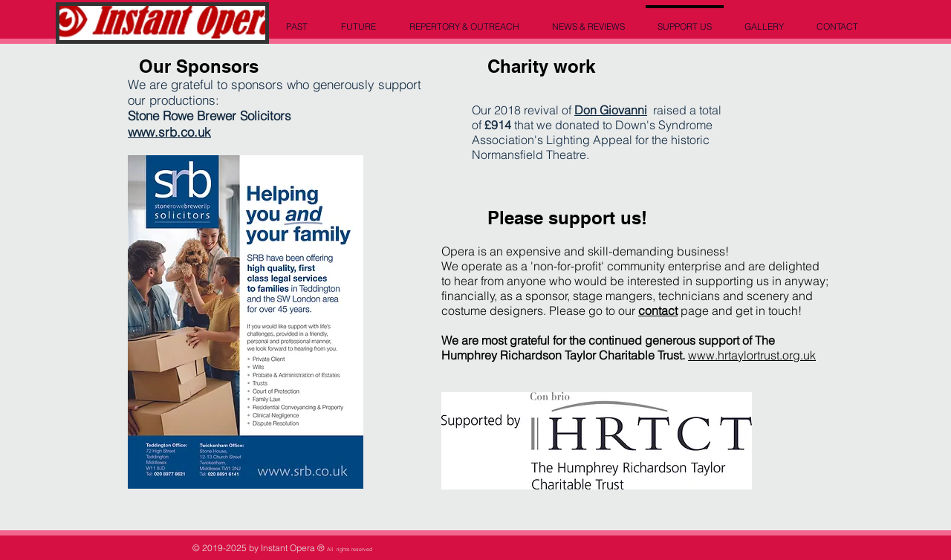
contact (658, 310)
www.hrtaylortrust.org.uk (752, 355)
